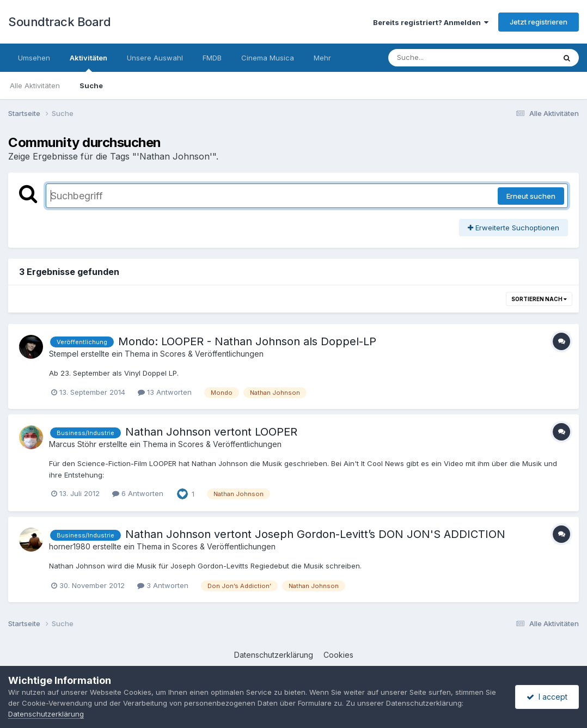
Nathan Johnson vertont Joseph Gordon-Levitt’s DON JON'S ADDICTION (315, 534)
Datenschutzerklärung (274, 655)
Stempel (64, 354)
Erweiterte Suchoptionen (513, 228)
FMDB (212, 58)
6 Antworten (138, 493)
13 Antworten (165, 392)
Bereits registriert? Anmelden (431, 22)
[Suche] (450, 58)
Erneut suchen (531, 196)
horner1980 (70, 546)
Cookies (338, 655)
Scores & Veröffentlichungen (212, 354)
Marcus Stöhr (73, 444)
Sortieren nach (539, 299)
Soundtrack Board (59, 22)
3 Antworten (163, 585)
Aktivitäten (88, 63)
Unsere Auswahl (155, 58)
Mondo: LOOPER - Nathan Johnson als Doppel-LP (247, 341)
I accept (547, 697)
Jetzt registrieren (539, 22)
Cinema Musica (268, 58)
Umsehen (34, 58)
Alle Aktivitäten (35, 85)
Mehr (322, 58)
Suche (91, 85)
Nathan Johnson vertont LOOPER (211, 432)
